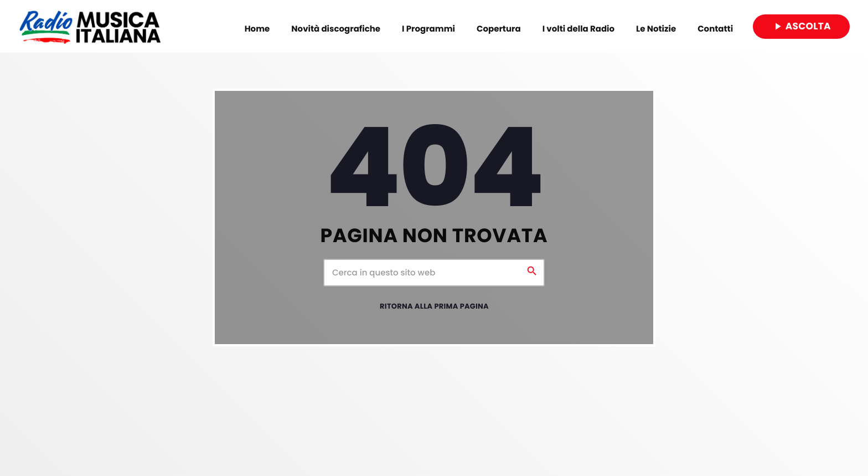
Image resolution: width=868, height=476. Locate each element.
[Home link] (90, 27)
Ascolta (801, 26)
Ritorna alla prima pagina (434, 307)
